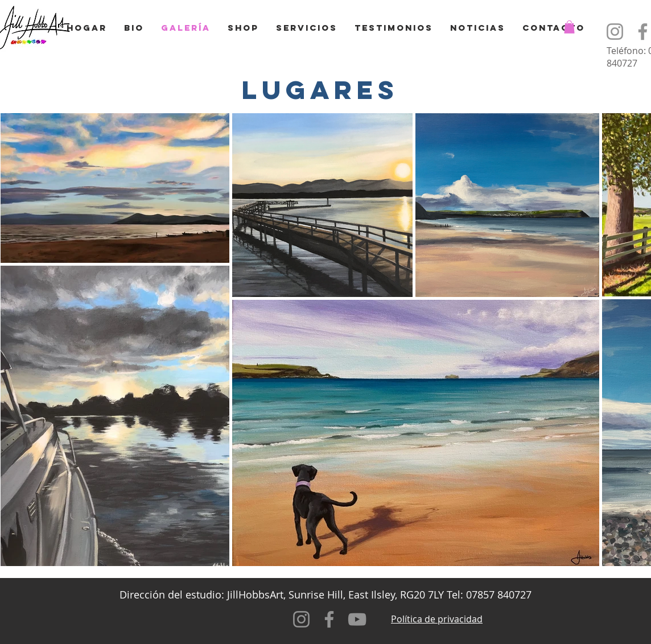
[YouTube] (357, 619)
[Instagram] (615, 32)
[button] (569, 27)
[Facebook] (329, 619)
